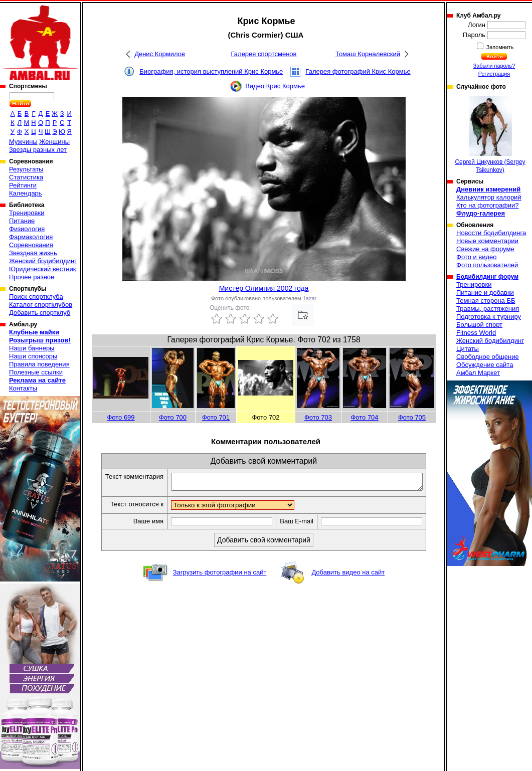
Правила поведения (39, 364)
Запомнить (499, 47)
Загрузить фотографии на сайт (220, 575)
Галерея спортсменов (264, 54)
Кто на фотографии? (488, 205)
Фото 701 (216, 417)
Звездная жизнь (33, 253)
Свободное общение (488, 357)
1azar (310, 298)
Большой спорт (479, 325)
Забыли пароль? (494, 66)
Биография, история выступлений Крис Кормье (211, 71)
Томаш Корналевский (368, 54)
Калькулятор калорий (489, 197)
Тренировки (27, 213)
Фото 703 (318, 417)
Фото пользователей (487, 265)
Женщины (54, 142)
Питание (22, 221)
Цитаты (468, 349)
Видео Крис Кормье (275, 86)
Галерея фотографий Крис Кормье (358, 71)
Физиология (27, 229)
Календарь (26, 193)
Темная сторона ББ (486, 301)
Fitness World (476, 333)
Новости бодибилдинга (491, 233)
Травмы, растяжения (488, 309)
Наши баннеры (32, 348)
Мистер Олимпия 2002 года (264, 288)
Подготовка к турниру (489, 317)
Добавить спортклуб (40, 313)
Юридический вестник (42, 269)
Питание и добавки (485, 293)
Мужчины (23, 142)
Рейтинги (23, 185)
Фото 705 (412, 417)
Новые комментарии (487, 241)
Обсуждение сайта (485, 365)
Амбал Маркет (478, 373)
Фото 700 (173, 417)
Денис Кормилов (160, 54)
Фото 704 (364, 417)
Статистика (26, 177)
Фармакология (31, 237)
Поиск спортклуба (36, 297)
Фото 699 (121, 417)
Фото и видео (477, 257)
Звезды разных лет (38, 150)
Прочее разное (32, 277)
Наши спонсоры (33, 356)
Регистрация (494, 74)
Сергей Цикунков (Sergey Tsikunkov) (490, 135)
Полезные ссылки (36, 372)
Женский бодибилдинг (43, 261)
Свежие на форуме (485, 249)
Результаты (26, 169)
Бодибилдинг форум (487, 277)
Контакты (23, 388)
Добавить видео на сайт (348, 575)
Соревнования (31, 245)
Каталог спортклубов (41, 305)
